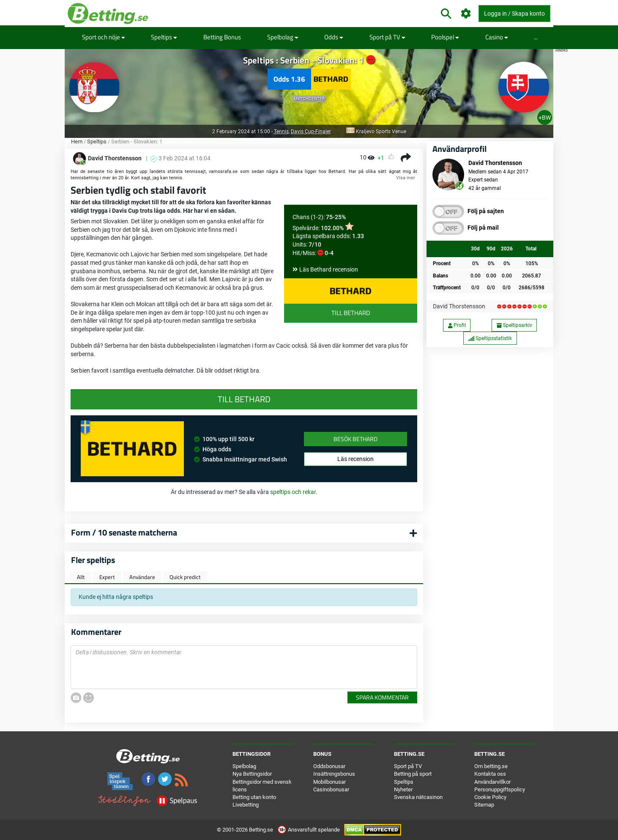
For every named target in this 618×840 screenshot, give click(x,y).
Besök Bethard (355, 439)
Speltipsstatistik (490, 338)
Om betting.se (491, 766)
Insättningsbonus (334, 774)
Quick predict (185, 577)
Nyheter (403, 789)
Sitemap (484, 805)
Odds (334, 37)
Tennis (281, 132)
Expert (107, 577)
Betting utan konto (254, 797)
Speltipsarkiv (514, 325)
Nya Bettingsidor (252, 774)
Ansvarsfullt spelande (309, 830)
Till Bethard (351, 313)
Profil (457, 325)
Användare (142, 577)
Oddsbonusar (329, 766)
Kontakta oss (490, 774)
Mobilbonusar (330, 782)
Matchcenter (309, 99)
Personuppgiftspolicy (500, 789)
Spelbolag (283, 37)
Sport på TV (387, 37)
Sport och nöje (104, 37)
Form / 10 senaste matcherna (124, 532)
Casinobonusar (331, 789)
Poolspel (445, 37)
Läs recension (355, 459)
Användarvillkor (492, 782)
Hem (77, 141)
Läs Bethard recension (329, 269)
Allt (81, 577)
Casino (497, 37)
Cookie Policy (490, 797)
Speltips (164, 37)
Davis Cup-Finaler (311, 132)
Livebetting (246, 805)
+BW (545, 118)
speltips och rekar (293, 492)
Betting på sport (413, 774)
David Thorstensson (459, 306)
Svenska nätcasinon (418, 797)
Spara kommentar (382, 697)
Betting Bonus (222, 37)
